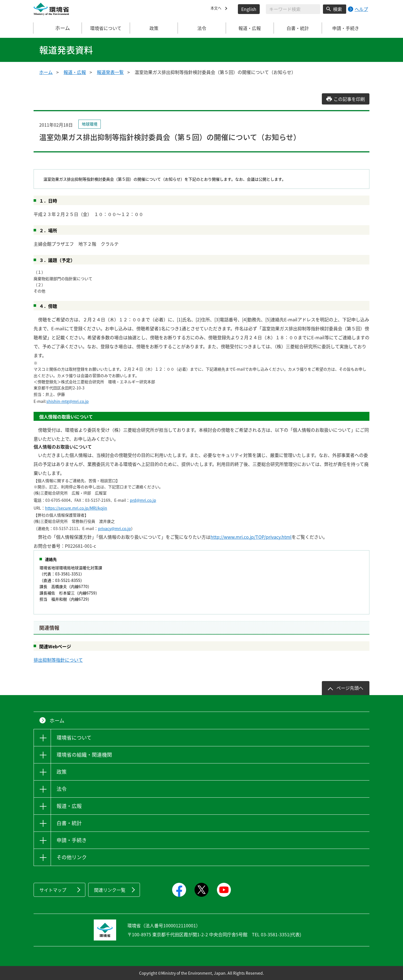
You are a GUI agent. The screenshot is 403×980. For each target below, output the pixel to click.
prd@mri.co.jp (143, 500)
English (249, 9)
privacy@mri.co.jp (114, 528)
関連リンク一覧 (110, 890)
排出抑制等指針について (58, 660)
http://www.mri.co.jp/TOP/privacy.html (251, 537)
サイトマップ (53, 890)
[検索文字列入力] (293, 9)
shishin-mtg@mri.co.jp (68, 401)
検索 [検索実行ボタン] (338, 9)
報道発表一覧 (110, 72)
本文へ (217, 9)
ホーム (58, 28)
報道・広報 (75, 72)
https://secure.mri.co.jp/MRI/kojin (76, 508)
